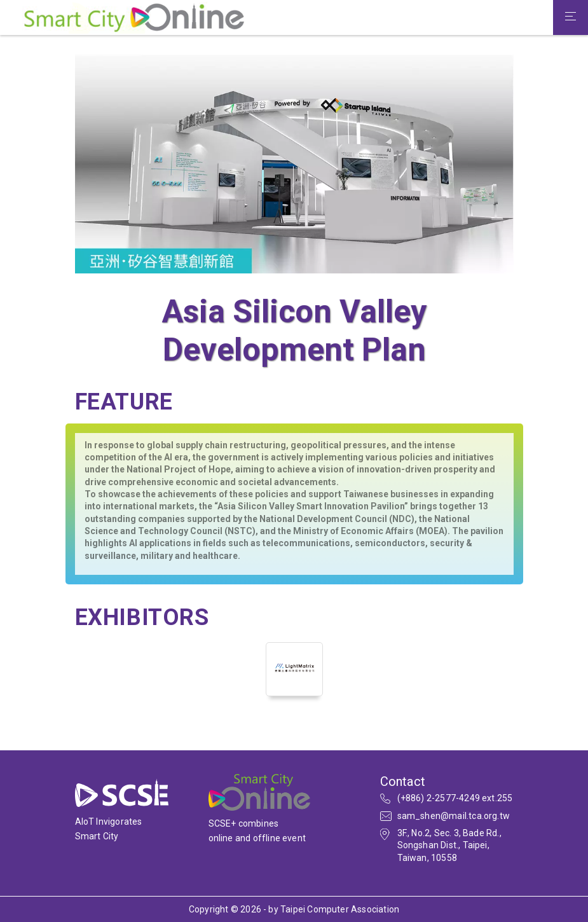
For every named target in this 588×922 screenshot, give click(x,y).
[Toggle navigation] (571, 18)
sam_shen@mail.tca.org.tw (454, 816)
